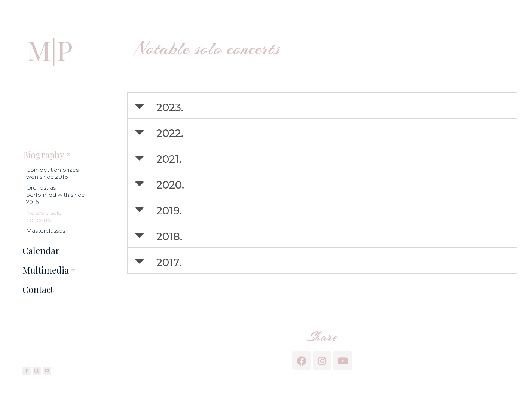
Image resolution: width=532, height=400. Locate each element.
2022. (170, 133)
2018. (169, 236)
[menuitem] (43, 155)
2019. (169, 211)
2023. (170, 107)
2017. (169, 262)
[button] (322, 106)
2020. (170, 185)
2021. (169, 159)
